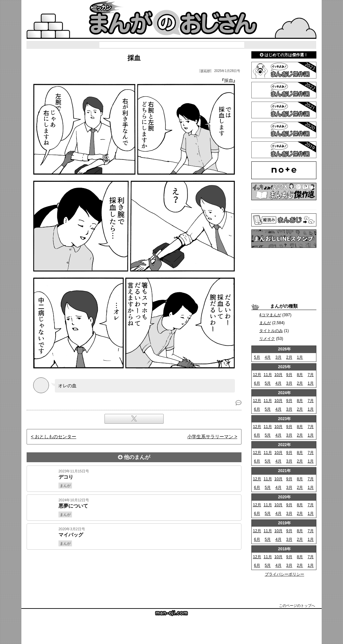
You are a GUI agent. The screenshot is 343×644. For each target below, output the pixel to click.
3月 (278, 357)
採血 (134, 58)
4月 (268, 357)
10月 (278, 375)
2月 (289, 357)
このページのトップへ (297, 606)
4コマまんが (270, 315)
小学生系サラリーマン (210, 437)
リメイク (267, 339)
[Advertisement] (134, 572)
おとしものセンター (56, 437)
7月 (311, 375)
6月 (257, 383)
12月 (257, 375)
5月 (257, 357)
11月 (268, 375)
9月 (289, 375)
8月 (300, 375)
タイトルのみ (271, 331)
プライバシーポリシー (285, 574)
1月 (300, 357)
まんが (265, 323)
